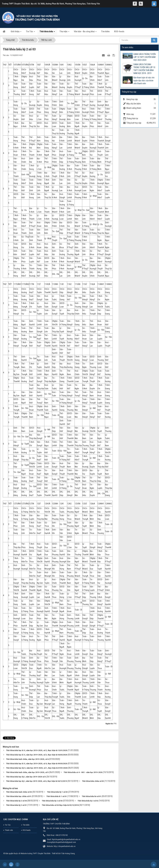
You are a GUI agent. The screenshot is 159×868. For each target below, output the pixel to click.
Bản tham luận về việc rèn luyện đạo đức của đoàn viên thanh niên (144, 81)
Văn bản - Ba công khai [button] (85, 32)
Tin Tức (8, 821)
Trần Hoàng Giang (68, 850)
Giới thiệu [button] (16, 32)
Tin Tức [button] (30, 32)
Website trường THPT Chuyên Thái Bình (36, 850)
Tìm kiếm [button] (105, 31)
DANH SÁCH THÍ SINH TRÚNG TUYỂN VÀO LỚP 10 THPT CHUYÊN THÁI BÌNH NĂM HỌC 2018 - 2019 (144, 69)
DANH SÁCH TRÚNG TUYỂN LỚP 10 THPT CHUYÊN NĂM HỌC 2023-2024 (145, 57)
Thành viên (9, 826)
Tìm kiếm (26, 821)
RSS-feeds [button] (119, 31)
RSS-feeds (27, 826)
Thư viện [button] (64, 32)
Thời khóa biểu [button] (47, 32)
